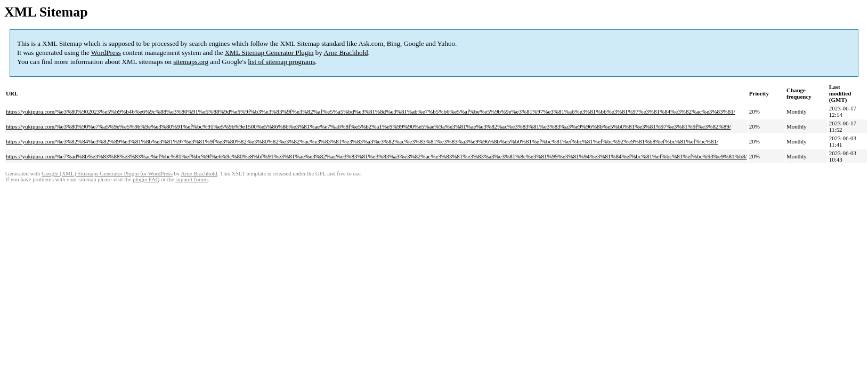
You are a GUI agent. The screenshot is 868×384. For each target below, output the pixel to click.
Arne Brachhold (346, 53)
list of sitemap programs (281, 62)
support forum (192, 179)
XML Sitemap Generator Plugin (269, 53)
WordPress (106, 53)
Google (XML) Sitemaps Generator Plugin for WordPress (107, 174)
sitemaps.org (191, 62)
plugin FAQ (146, 179)
